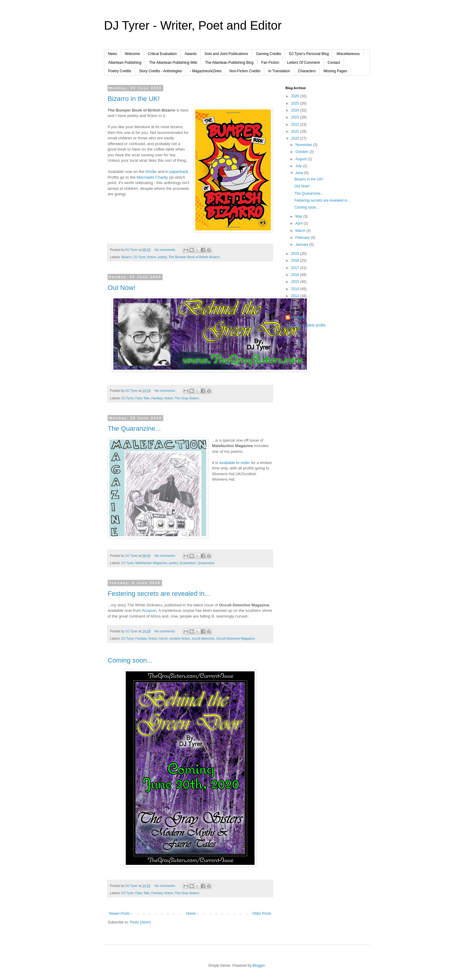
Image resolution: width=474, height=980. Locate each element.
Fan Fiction (270, 63)
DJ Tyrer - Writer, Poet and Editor (193, 25)
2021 (296, 131)
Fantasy (157, 398)
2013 (296, 296)
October (302, 152)
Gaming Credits (269, 54)
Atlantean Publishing (125, 63)
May (299, 216)
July (299, 166)
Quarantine (188, 563)
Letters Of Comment (304, 63)
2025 (296, 103)
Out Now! (122, 288)
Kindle (151, 172)
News (112, 54)
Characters (307, 71)
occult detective (203, 638)
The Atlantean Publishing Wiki (173, 63)
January (302, 245)
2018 (296, 261)
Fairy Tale (143, 398)
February (303, 238)
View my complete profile (305, 325)
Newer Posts (119, 913)
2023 (296, 117)
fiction (152, 257)
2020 (296, 138)
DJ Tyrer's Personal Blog (309, 54)
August (302, 159)
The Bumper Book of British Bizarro (194, 257)
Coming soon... (130, 660)
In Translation (279, 71)
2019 (296, 254)
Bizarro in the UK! (134, 99)
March (301, 231)
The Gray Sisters (187, 398)
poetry (162, 257)
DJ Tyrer (140, 257)
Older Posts (262, 913)
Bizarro (127, 257)
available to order (234, 463)
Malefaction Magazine (151, 563)
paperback (179, 172)
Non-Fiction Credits (245, 71)
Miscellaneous (348, 54)
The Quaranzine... (134, 428)
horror (163, 638)
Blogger (259, 965)
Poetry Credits (120, 71)
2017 (296, 268)
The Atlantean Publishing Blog (229, 63)
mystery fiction (180, 638)
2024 (296, 110)
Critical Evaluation (162, 54)
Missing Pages (335, 71)
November (304, 145)
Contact (334, 63)
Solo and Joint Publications (226, 54)
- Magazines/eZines (206, 71)
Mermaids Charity (152, 177)
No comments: (166, 250)
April (299, 223)
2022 (296, 125)
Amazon (149, 610)
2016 (296, 275)
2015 (296, 282)
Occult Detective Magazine (235, 638)
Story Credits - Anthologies (161, 71)
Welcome (132, 54)
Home (191, 913)
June (300, 173)
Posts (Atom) (140, 922)
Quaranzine (206, 563)
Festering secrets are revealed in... (159, 594)
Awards (191, 54)
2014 (296, 289)
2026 (296, 96)
